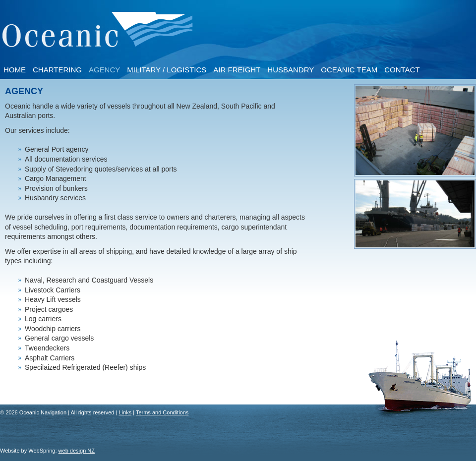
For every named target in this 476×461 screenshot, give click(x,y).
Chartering (57, 70)
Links (125, 412)
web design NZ (77, 451)
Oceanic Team (349, 70)
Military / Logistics (167, 70)
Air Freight (237, 70)
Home (15, 70)
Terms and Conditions (162, 412)
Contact (402, 70)
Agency (104, 70)
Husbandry (291, 70)
